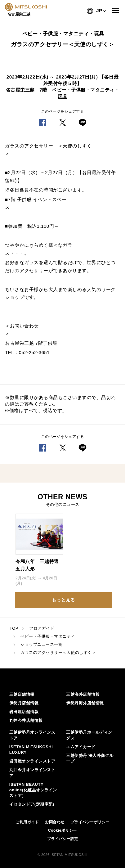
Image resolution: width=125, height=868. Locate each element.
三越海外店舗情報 (83, 694)
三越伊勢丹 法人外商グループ (90, 758)
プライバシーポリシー (90, 822)
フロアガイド (42, 628)
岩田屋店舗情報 (24, 712)
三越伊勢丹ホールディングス (89, 735)
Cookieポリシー (62, 830)
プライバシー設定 (63, 839)
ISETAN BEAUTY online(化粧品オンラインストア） (33, 790)
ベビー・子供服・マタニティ (48, 636)
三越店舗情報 (22, 694)
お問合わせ (55, 822)
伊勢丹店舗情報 (24, 703)
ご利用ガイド (27, 822)
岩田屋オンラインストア (32, 761)
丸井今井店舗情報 (26, 720)
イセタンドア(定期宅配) (32, 804)
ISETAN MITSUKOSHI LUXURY (31, 750)
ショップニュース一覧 (41, 644)
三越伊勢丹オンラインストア (32, 735)
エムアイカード (81, 747)
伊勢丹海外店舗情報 (85, 703)
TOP (14, 628)
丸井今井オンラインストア (32, 773)
